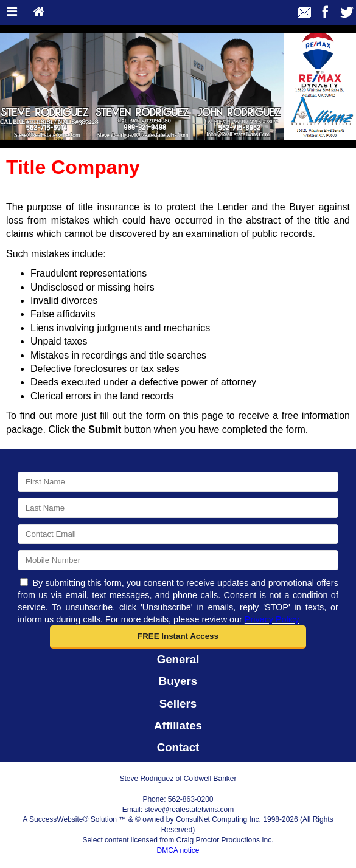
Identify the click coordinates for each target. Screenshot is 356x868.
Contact (178, 747)
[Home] (39, 12)
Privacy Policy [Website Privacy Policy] (272, 619)
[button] (178, 637)
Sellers (178, 704)
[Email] (178, 534)
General (178, 659)
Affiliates (178, 725)
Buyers (178, 681)
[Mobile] (178, 560)
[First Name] (178, 482)
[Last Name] (178, 508)
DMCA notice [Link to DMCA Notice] (178, 850)
